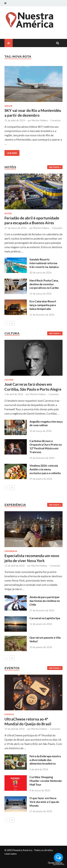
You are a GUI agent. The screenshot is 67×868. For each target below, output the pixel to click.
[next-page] (12, 323)
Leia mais (11, 152)
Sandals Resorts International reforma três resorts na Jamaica (44, 263)
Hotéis (8, 213)
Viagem (8, 106)
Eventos (9, 714)
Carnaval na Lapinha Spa (45, 618)
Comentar (56, 120)
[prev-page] (7, 323)
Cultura (9, 380)
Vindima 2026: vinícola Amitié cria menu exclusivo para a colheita (45, 469)
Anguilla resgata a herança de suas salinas (46, 423)
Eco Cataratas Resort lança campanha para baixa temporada (43, 305)
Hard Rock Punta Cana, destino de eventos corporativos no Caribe (44, 284)
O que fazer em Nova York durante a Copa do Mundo (44, 802)
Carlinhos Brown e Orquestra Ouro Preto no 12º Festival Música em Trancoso (46, 446)
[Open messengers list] (58, 857)
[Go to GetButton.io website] (58, 864)
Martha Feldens (40, 120)
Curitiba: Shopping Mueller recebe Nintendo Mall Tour (46, 781)
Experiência (11, 551)
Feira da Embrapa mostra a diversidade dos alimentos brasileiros (45, 760)
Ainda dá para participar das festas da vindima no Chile (45, 601)
